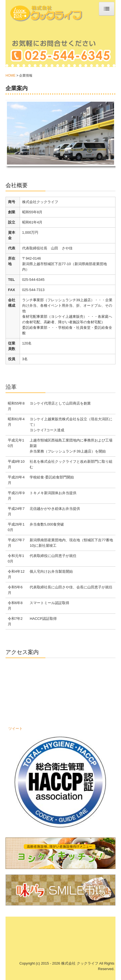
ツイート (16, 729)
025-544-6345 (33, 280)
